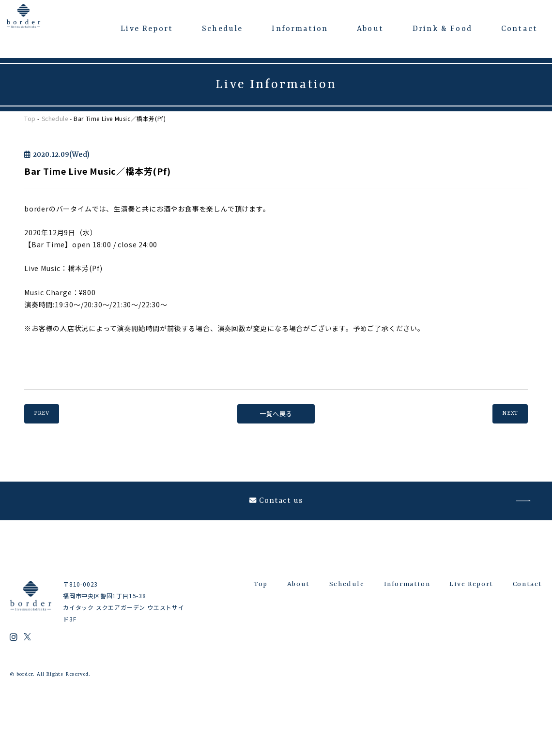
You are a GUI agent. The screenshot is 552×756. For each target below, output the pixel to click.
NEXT (505, 414)
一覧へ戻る (276, 414)
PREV (47, 414)
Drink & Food (442, 29)
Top (30, 118)
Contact (519, 29)
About (370, 29)
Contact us (276, 511)
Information (300, 29)
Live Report (147, 29)
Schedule (222, 29)
